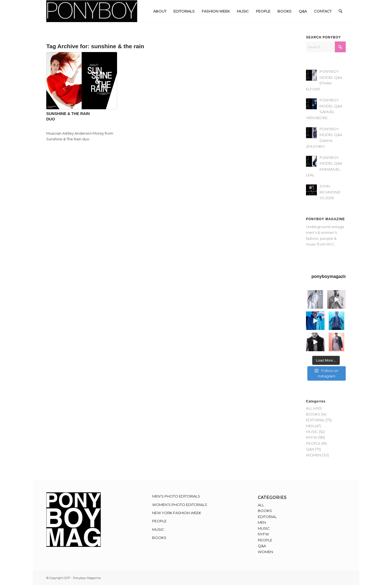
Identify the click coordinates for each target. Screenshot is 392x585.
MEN (310, 426)
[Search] (340, 11)
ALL (309, 408)
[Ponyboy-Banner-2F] (92, 11)
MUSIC (312, 432)
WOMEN (314, 455)
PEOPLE (313, 443)
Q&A (310, 449)
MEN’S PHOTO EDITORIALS (176, 496)
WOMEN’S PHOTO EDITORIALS (180, 505)
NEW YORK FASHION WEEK (177, 513)
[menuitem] (160, 11)
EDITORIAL (315, 420)
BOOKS (313, 414)
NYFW (312, 437)
